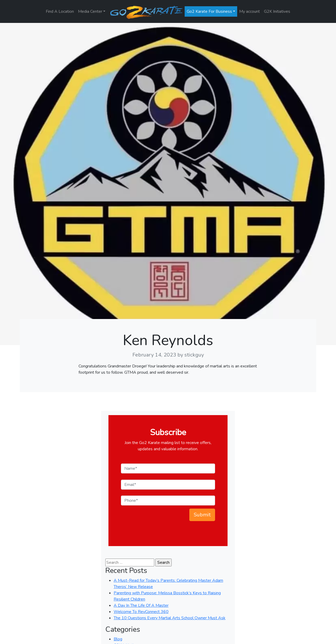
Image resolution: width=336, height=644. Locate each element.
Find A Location (60, 11)
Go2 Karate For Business (209, 11)
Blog (118, 639)
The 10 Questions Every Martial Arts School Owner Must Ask (170, 618)
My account (250, 11)
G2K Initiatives (277, 11)
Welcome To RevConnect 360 (141, 612)
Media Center (90, 11)
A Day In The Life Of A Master (141, 605)
